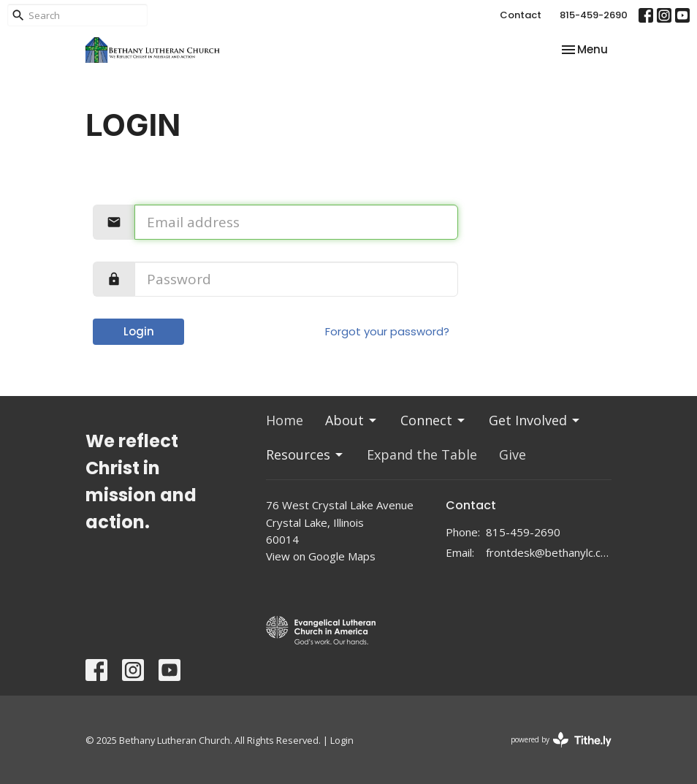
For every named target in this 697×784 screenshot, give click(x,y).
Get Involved (535, 420)
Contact (521, 15)
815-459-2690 (594, 15)
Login (139, 331)
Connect (434, 420)
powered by (561, 740)
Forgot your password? (387, 331)
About (352, 420)
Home (285, 420)
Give (513, 454)
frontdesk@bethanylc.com (549, 552)
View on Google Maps (321, 556)
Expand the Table (422, 454)
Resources (305, 454)
